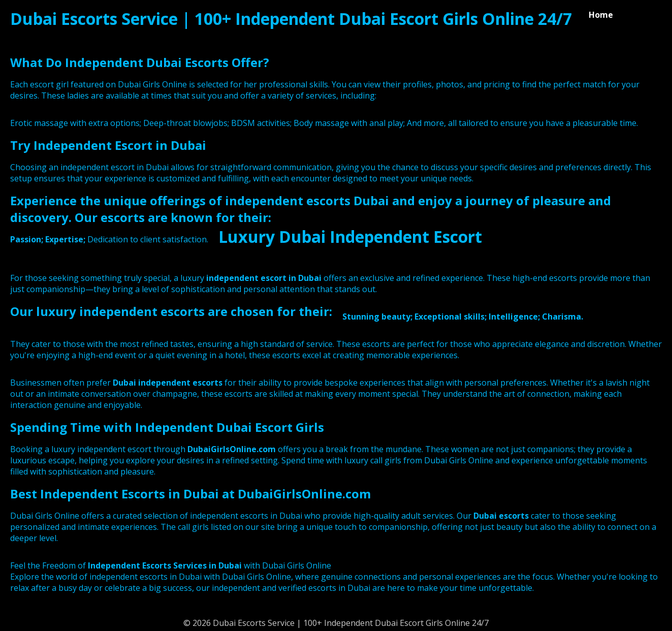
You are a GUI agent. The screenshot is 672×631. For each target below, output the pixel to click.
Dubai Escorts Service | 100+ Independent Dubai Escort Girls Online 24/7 (291, 19)
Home (601, 15)
